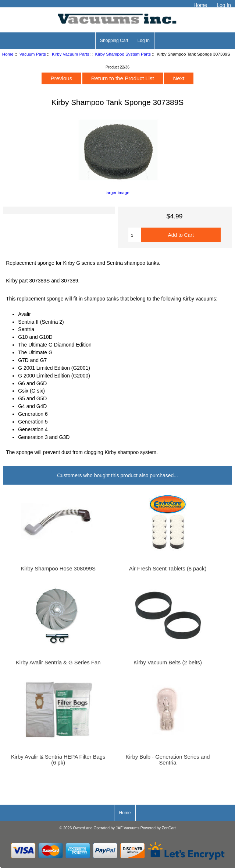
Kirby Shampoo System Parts (123, 54)
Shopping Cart (114, 41)
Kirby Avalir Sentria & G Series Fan (58, 663)
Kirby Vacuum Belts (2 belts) (168, 663)
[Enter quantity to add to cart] (135, 235)
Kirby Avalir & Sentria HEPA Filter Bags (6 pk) (58, 760)
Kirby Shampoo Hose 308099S (58, 569)
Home (200, 5)
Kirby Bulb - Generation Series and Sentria (168, 760)
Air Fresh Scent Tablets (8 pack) (168, 569)
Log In (224, 5)
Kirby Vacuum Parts (71, 54)
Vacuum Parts (33, 54)
